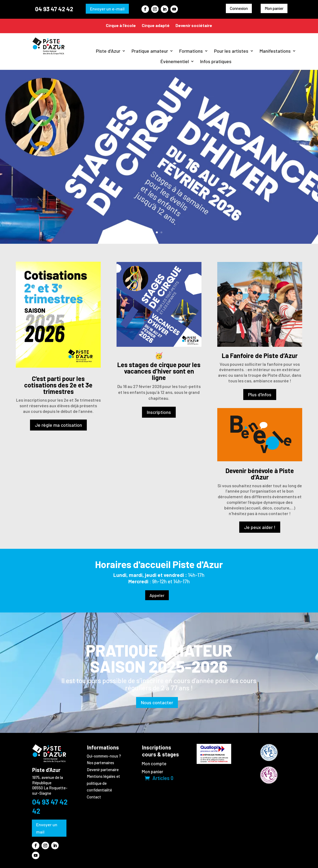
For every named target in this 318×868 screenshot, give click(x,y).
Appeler (157, 595)
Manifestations (275, 51)
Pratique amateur (150, 51)
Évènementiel (175, 61)
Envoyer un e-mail (107, 9)
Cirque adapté (156, 25)
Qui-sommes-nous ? (104, 756)
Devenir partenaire (103, 770)
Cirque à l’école (121, 25)
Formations (191, 51)
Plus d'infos (260, 394)
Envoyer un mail (47, 828)
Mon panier (274, 8)
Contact (94, 797)
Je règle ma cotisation (58, 425)
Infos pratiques (216, 61)
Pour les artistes (231, 51)
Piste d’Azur (108, 51)
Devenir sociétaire (194, 25)
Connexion (239, 8)
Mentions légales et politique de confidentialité (103, 783)
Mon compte (154, 764)
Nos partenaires (100, 763)
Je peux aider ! (260, 527)
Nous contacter (157, 702)
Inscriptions (159, 412)
